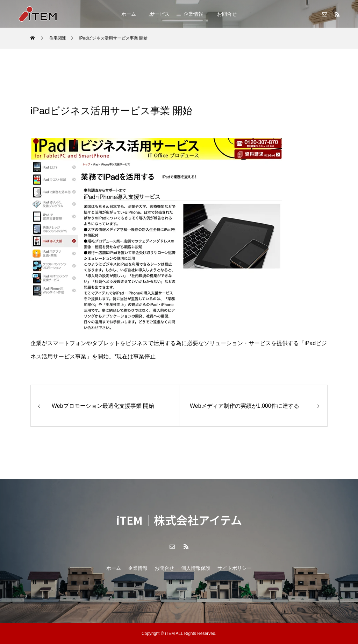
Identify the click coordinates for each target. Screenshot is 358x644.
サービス (160, 14)
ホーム (129, 14)
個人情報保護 (196, 568)
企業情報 (193, 14)
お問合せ (227, 14)
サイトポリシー (235, 568)
